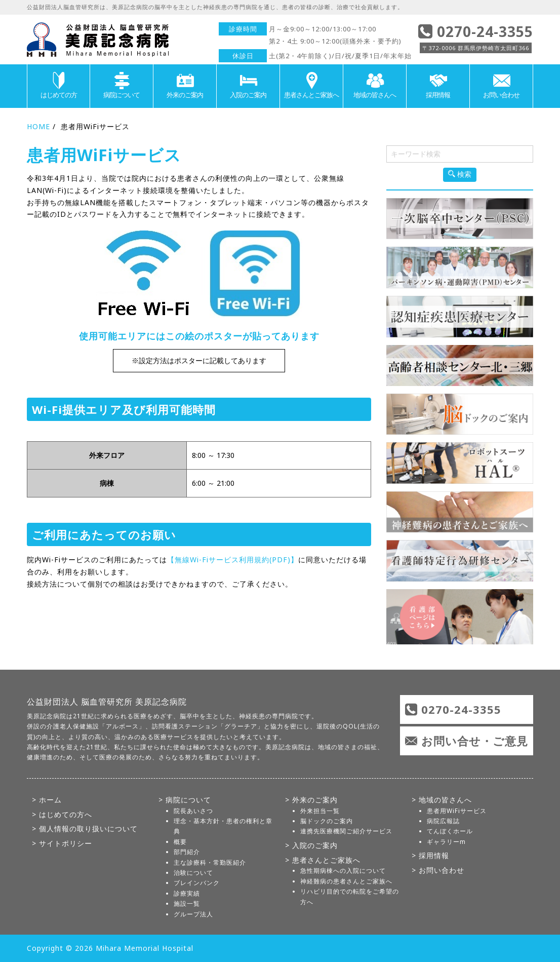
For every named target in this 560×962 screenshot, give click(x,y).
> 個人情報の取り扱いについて (85, 829)
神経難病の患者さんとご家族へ (346, 881)
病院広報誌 (443, 821)
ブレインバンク (197, 883)
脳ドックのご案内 (327, 821)
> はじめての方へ (62, 814)
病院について (122, 86)
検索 (460, 174)
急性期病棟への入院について (343, 871)
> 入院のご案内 (311, 845)
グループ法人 (193, 914)
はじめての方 (58, 86)
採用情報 (438, 86)
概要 (180, 842)
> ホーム (47, 800)
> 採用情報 (430, 855)
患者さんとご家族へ (311, 86)
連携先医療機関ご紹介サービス (346, 831)
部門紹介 (187, 852)
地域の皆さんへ (375, 86)
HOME (38, 126)
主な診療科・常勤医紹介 (210, 862)
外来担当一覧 (320, 811)
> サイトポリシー (62, 843)
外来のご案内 (185, 86)
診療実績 (187, 893)
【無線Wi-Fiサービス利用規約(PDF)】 (233, 560)
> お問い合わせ (438, 870)
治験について (193, 873)
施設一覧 (187, 903)
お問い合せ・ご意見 (475, 741)
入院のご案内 (248, 86)
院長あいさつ (193, 811)
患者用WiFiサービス (457, 811)
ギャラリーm (446, 842)
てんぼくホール (450, 831)
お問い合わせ (501, 86)
